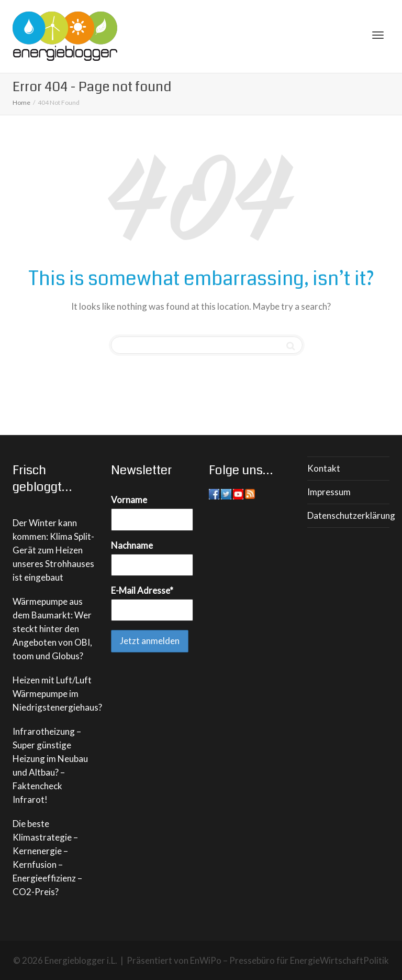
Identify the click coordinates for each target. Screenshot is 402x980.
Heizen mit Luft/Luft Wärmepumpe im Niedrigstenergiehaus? (57, 694)
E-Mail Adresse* (142, 590)
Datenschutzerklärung (349, 515)
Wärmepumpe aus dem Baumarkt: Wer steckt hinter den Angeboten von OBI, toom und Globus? (52, 629)
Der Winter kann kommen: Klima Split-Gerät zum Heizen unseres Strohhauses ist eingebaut (53, 550)
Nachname (132, 545)
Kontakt (324, 468)
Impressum (329, 492)
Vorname (129, 500)
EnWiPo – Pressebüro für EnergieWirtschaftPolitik (289, 960)
